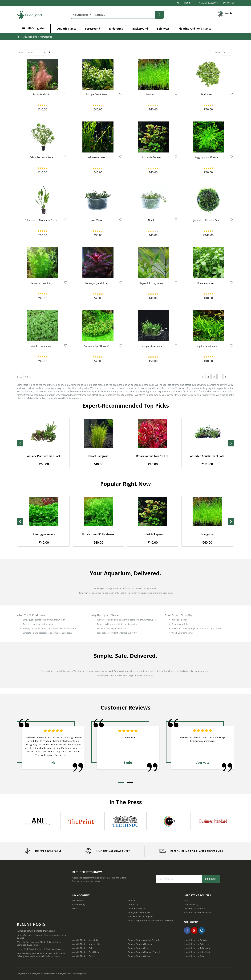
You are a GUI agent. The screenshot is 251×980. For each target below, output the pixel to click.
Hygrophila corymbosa (152, 283)
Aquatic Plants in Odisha (139, 956)
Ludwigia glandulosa (96, 283)
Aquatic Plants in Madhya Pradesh (144, 952)
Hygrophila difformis (207, 157)
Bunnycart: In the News (139, 913)
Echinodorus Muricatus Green (41, 220)
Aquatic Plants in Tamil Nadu (86, 952)
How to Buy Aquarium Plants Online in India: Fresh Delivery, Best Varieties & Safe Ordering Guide (41, 955)
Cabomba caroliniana (41, 157)
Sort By (20, 53)
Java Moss (96, 220)
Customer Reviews (137, 909)
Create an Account (209, 3)
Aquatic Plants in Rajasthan (196, 944)
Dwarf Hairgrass (153, 456)
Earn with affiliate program (141, 917)
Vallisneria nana (96, 157)
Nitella (152, 220)
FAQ (178, 3)
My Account (78, 901)
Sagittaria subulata (207, 346)
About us (132, 901)
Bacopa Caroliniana (96, 94)
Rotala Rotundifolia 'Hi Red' (207, 456)
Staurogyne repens (98, 534)
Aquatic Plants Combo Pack (98, 456)
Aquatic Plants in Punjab (195, 940)
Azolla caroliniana (41, 346)
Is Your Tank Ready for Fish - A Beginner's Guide (39, 949)
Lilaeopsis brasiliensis (152, 346)
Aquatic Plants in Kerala (139, 948)
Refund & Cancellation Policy (197, 913)
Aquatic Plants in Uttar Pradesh (198, 952)
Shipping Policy (191, 905)
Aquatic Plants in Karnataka (85, 940)
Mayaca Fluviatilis (41, 283)
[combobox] (117, 15)
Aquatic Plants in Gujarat (84, 956)
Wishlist (76, 909)
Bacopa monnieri (207, 283)
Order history (79, 905)
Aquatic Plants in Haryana (140, 944)
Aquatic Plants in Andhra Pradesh (144, 940)
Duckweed (207, 94)
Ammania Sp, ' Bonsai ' (96, 346)
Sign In (188, 3)
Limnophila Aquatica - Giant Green (44, 534)
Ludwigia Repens (152, 157)
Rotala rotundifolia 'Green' (153, 534)
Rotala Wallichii (41, 94)
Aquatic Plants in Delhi (83, 948)
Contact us (133, 905)
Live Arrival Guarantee (194, 909)
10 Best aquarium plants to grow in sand (36, 931)
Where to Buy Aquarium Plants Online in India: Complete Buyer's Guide (39, 943)
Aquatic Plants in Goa (194, 956)
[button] (66, 94)
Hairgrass (152, 94)
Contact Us (229, 3)
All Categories (36, 28)
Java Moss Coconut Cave (207, 220)
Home (18, 37)
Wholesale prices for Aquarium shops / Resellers (151, 921)
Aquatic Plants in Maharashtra (87, 944)
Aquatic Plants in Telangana (197, 948)
